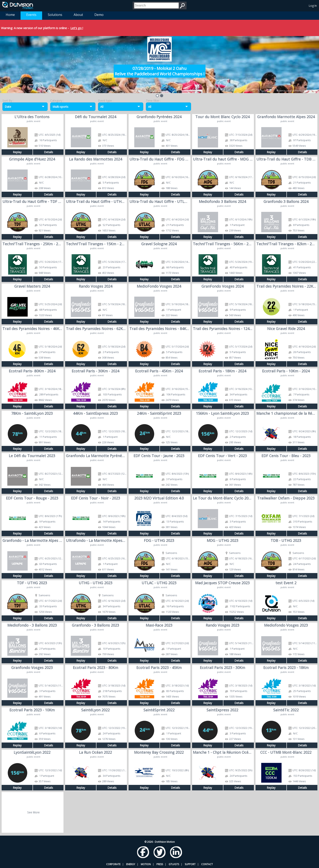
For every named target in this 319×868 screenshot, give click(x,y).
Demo (99, 15)
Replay (17, 152)
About (78, 15)
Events (31, 15)
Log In (313, 6)
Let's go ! (77, 28)
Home (10, 15)
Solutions (55, 15)
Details (49, 152)
